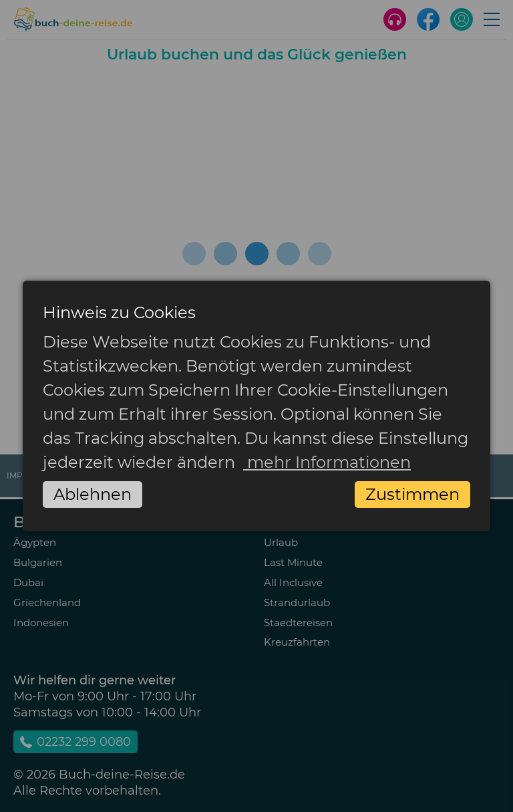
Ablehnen (93, 494)
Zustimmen (412, 494)
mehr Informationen (327, 462)
